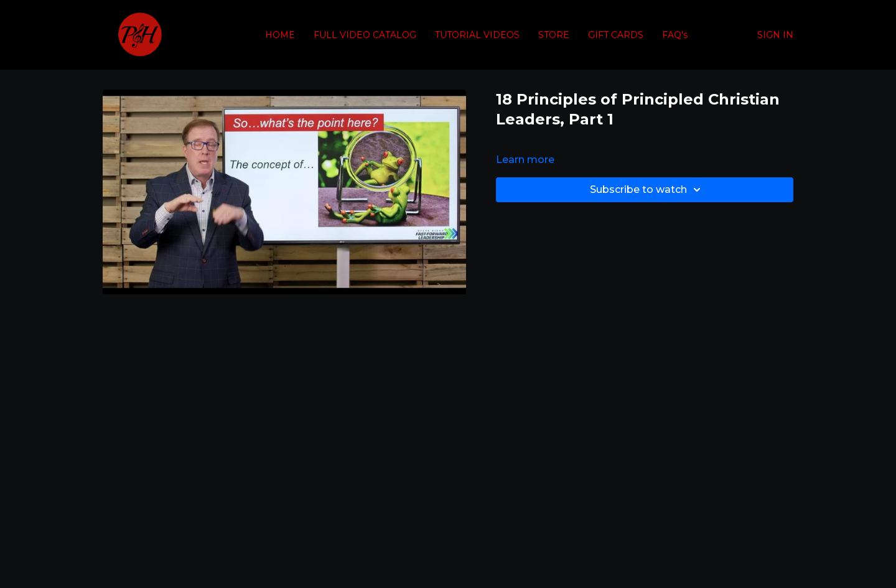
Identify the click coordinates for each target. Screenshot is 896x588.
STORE (554, 35)
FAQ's (675, 35)
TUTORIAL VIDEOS (477, 35)
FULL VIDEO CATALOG (365, 35)
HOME (280, 35)
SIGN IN (775, 35)
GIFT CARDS (616, 35)
